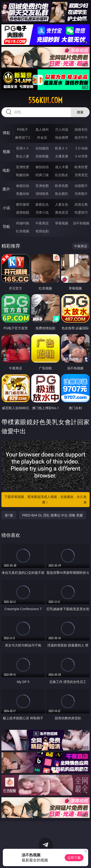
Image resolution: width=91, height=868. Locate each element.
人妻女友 (62, 204)
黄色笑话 (62, 212)
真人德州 (42, 129)
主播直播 (62, 156)
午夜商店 (42, 223)
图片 (6, 189)
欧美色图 (62, 186)
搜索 (80, 112)
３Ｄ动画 (81, 148)
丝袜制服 (42, 156)
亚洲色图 (42, 186)
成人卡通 (62, 167)
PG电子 (22, 129)
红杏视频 (23, 231)
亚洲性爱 (23, 167)
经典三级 (42, 175)
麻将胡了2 (23, 137)
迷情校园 (23, 212)
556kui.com (45, 100)
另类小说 (42, 212)
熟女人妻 (23, 156)
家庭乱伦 (42, 204)
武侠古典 (81, 204)
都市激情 (23, 204)
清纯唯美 (42, 194)
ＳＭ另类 (81, 156)
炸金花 (42, 137)
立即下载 (74, 858)
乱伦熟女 (62, 175)
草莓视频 (62, 223)
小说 (6, 208)
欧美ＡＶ (62, 148)
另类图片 (81, 194)
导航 (6, 226)
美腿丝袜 (23, 194)
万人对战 (62, 129)
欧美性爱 (81, 167)
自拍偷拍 (42, 148)
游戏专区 (81, 129)
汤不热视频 (81, 223)
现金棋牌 (62, 137)
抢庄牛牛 (81, 137)
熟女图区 (62, 194)
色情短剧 (42, 231)
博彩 (6, 133)
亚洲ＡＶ (23, 148)
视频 (6, 152)
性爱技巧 (81, 212)
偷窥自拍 (23, 186)
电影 (6, 170)
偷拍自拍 (42, 167)
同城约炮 (23, 223)
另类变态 (81, 175)
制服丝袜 (23, 175)
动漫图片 (81, 186)
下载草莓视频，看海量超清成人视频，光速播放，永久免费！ (46, 500)
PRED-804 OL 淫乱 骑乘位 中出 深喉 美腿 (52, 515)
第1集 (9, 515)
